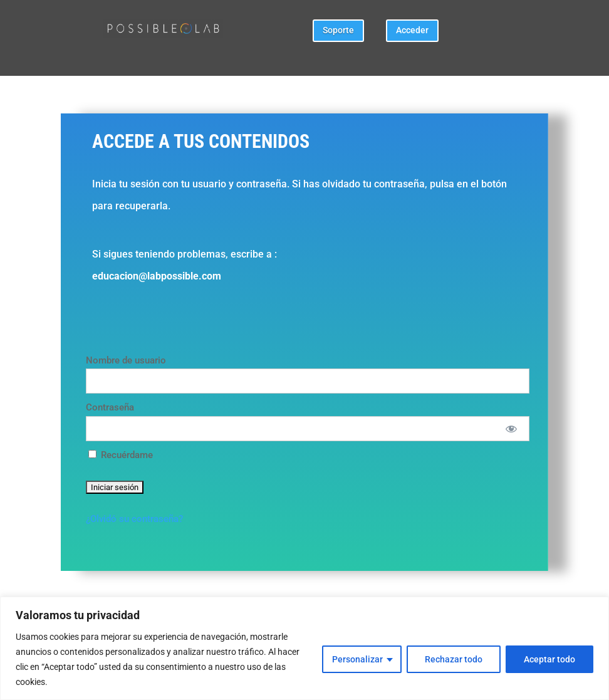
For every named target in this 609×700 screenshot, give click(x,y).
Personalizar (357, 659)
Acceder (412, 30)
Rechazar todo (454, 659)
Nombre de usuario (126, 360)
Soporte (338, 30)
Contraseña (110, 407)
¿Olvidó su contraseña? (134, 519)
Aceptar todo (549, 659)
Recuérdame (121, 455)
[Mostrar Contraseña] (511, 429)
